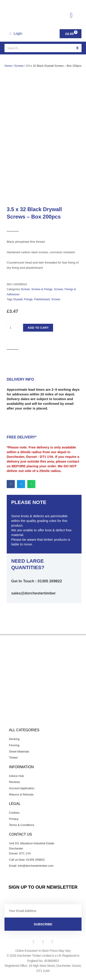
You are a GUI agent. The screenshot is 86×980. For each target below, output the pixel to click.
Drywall (18, 304)
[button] (71, 15)
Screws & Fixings (42, 294)
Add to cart (38, 332)
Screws (19, 66)
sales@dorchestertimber (33, 597)
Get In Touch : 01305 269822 (37, 585)
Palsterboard (42, 304)
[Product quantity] (12, 332)
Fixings (28, 304)
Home (8, 66)
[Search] (77, 48)
